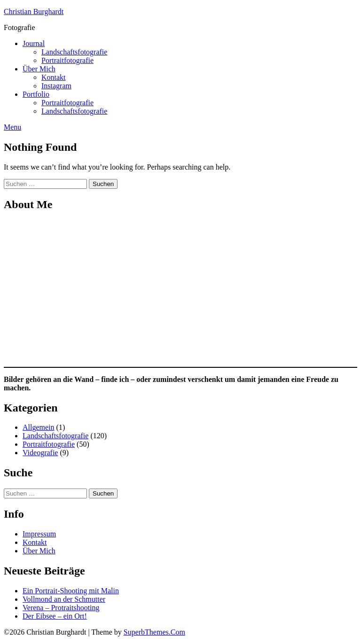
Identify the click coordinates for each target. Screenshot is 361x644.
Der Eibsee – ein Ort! (55, 616)
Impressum (39, 534)
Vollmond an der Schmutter (64, 599)
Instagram (56, 86)
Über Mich (39, 69)
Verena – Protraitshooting (61, 608)
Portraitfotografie (67, 60)
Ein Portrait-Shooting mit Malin (71, 591)
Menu (12, 127)
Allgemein (39, 427)
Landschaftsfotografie (74, 52)
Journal (34, 43)
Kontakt (54, 77)
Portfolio (36, 94)
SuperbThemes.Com (154, 632)
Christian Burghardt (34, 12)
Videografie (40, 453)
